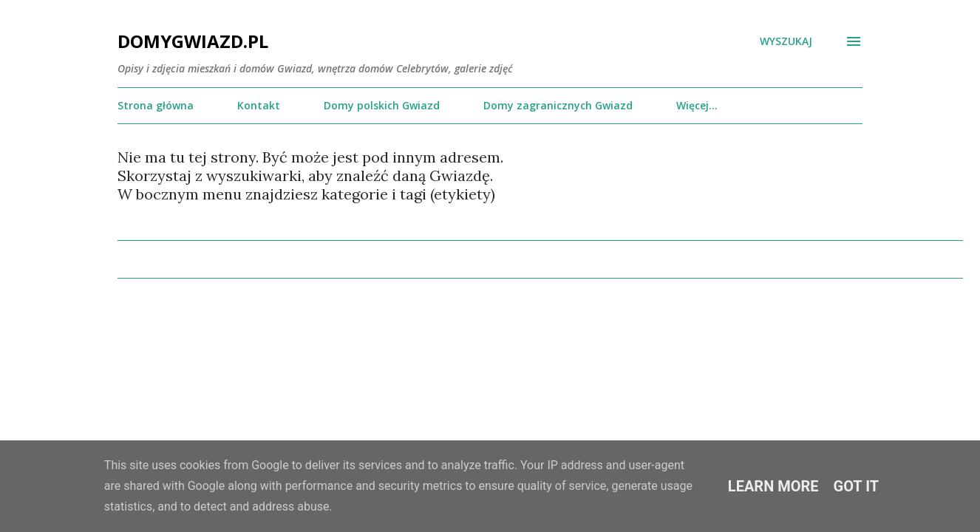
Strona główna (156, 105)
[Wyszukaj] (786, 41)
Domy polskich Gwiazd (382, 105)
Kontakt (259, 105)
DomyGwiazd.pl (193, 41)
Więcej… (697, 105)
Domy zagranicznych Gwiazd (558, 105)
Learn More (773, 486)
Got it (857, 486)
